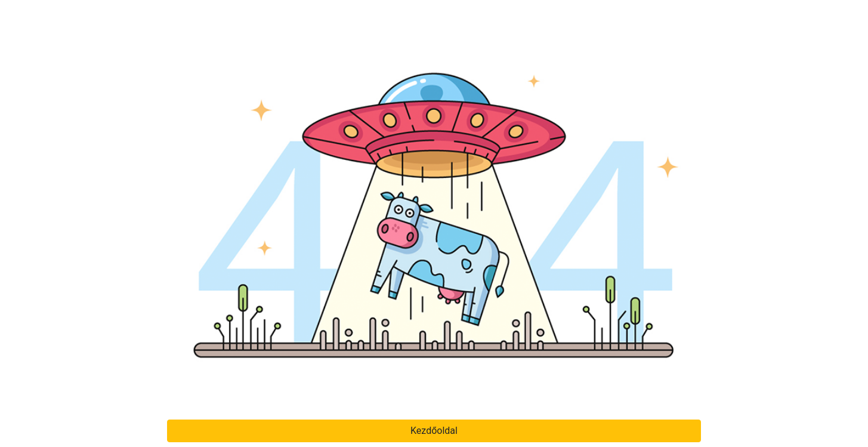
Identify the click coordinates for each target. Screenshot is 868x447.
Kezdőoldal (434, 431)
